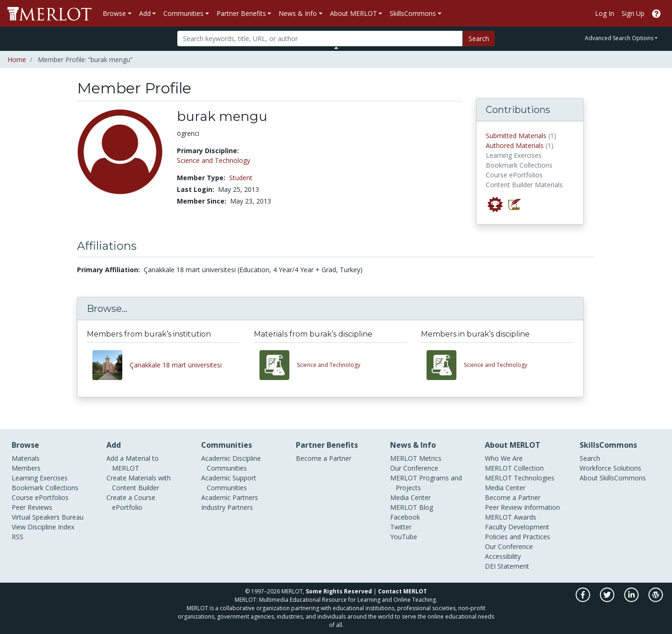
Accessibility (503, 556)
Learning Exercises (40, 478)
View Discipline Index (43, 527)
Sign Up (633, 13)
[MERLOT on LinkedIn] (632, 600)
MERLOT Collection (514, 468)
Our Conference (414, 468)
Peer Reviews (32, 507)
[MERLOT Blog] (656, 600)
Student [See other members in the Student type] (241, 178)
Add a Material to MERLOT (133, 463)
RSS (17, 537)
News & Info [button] (298, 13)
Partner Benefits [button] (241, 13)
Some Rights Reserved (339, 591)
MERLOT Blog (412, 507)
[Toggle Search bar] (336, 48)
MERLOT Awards (511, 517)
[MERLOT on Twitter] (608, 600)
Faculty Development (517, 527)
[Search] (320, 39)
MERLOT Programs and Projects (426, 483)
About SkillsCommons (613, 478)
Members (26, 468)
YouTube (404, 537)
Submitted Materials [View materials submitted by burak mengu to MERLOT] (516, 136)
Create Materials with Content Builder (139, 483)
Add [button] (145, 13)
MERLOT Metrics (416, 458)
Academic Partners (230, 497)
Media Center (410, 497)
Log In (605, 13)
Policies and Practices (518, 537)
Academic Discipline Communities (231, 463)
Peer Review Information (522, 507)
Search (479, 39)
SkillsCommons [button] (413, 13)
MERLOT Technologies (520, 478)
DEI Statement (507, 566)
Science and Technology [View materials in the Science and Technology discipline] (329, 365)
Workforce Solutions (610, 468)
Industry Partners (227, 507)
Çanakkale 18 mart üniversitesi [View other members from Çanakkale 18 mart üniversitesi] (176, 365)
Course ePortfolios (40, 497)
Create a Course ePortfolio (131, 502)
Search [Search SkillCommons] (590, 458)
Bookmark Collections (45, 488)
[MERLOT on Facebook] (584, 600)
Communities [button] (183, 13)
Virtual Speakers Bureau (48, 517)
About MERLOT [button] (353, 13)
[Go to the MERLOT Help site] (656, 13)
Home (17, 60)
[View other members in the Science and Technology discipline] (445, 365)
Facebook (405, 517)
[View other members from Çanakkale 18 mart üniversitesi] (111, 365)
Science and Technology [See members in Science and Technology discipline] (213, 160)
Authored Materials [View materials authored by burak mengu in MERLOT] (515, 145)
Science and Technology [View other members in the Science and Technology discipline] (496, 365)
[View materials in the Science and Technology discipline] (278, 365)
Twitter (401, 527)
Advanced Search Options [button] (619, 38)
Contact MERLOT (402, 591)
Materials (26, 458)
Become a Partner (324, 458)
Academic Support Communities (229, 483)
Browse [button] (114, 13)
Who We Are (504, 458)
